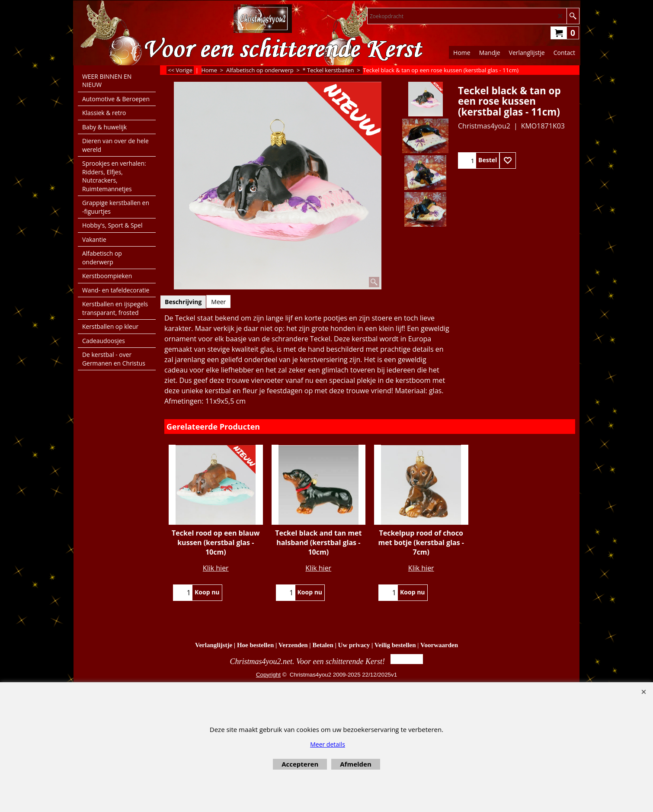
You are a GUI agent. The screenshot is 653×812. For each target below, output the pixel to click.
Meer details (328, 744)
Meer (218, 302)
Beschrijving (183, 302)
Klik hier (216, 568)
